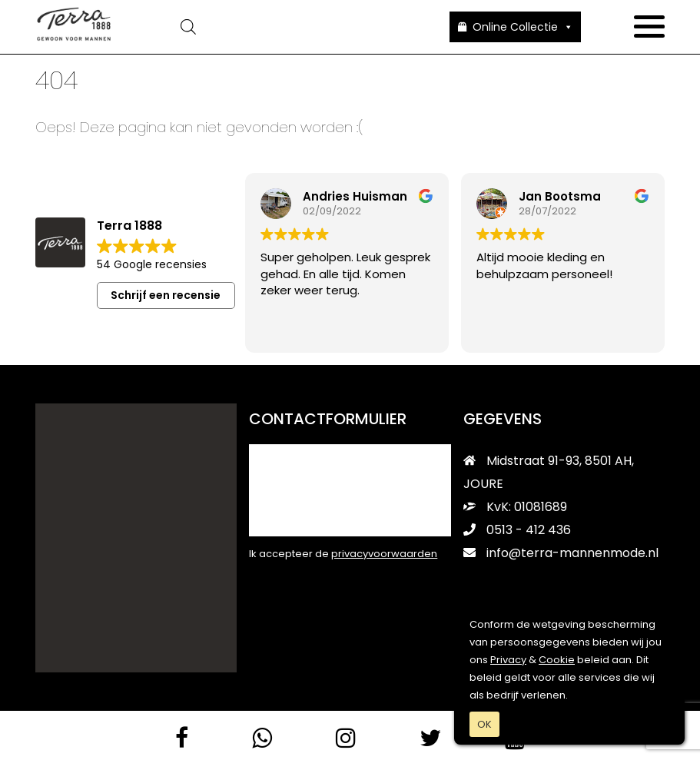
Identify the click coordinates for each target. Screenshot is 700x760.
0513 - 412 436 (517, 529)
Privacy (508, 660)
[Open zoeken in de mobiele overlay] (280, 27)
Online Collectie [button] (523, 27)
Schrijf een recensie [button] (166, 294)
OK (484, 724)
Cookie (557, 660)
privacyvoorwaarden (384, 553)
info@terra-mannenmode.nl (561, 552)
